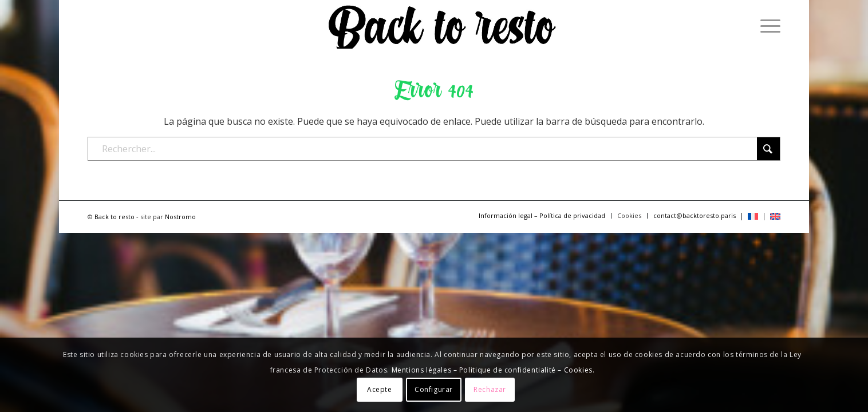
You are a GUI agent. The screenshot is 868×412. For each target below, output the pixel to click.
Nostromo (180, 217)
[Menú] (767, 26)
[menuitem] (767, 26)
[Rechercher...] (434, 149)
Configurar (434, 389)
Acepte (380, 389)
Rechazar (490, 389)
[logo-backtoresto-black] (441, 26)
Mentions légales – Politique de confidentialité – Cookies (492, 370)
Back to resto (115, 217)
